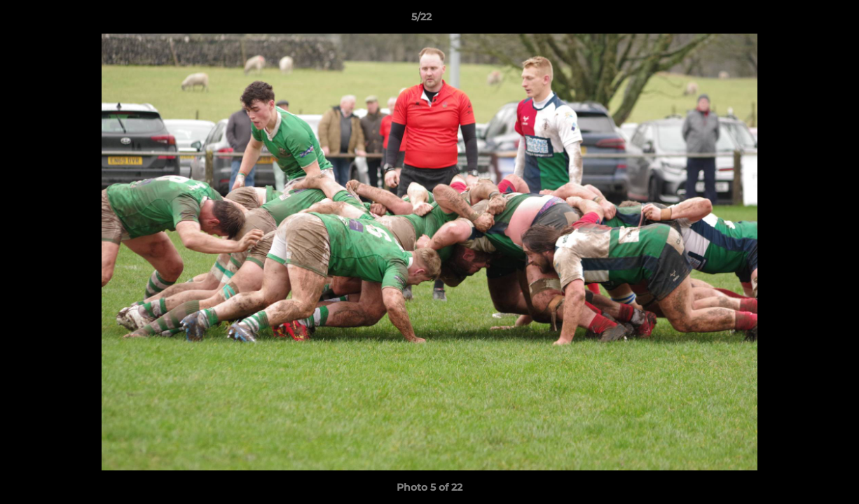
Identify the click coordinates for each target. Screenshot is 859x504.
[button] (800, 20)
